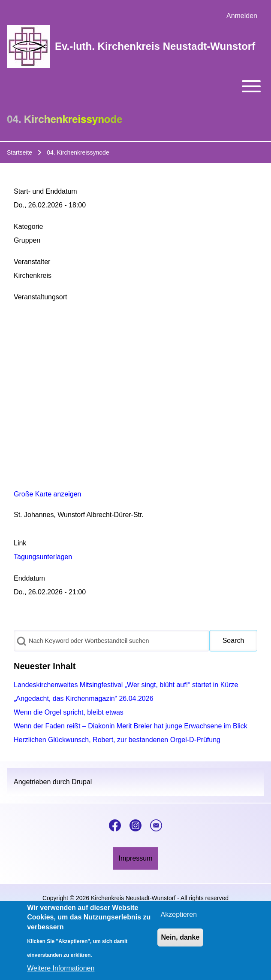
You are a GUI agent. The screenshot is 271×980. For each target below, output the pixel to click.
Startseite (20, 152)
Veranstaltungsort (41, 297)
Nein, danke (181, 937)
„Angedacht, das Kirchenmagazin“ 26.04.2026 (84, 698)
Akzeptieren (179, 915)
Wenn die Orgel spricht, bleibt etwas (69, 712)
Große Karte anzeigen (47, 494)
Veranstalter (32, 262)
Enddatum (29, 578)
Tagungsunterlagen (43, 557)
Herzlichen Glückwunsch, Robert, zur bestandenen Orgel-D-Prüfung (117, 740)
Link (20, 543)
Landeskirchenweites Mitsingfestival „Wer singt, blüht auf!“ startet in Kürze (126, 685)
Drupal (82, 782)
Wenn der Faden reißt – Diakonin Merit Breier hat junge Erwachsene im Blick (131, 726)
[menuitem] (242, 16)
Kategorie (29, 227)
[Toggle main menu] (135, 86)
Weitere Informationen (61, 968)
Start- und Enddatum (45, 191)
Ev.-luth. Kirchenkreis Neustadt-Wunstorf (155, 46)
